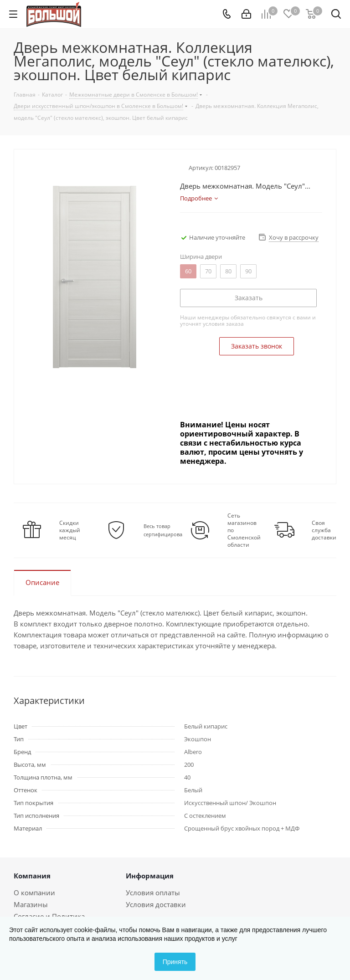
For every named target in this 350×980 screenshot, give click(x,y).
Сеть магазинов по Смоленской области (244, 530)
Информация (150, 876)
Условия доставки (156, 904)
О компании (34, 893)
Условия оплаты (153, 893)
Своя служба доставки (324, 530)
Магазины (31, 904)
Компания (32, 876)
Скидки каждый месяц (70, 530)
